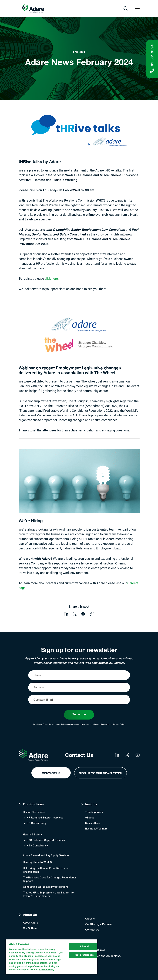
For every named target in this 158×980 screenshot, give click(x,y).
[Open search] (126, 8)
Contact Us (51, 773)
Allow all (85, 947)
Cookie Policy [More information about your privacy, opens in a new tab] (47, 970)
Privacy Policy (119, 724)
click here (51, 278)
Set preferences (85, 955)
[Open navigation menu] (137, 8)
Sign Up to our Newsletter (100, 773)
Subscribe (79, 715)
